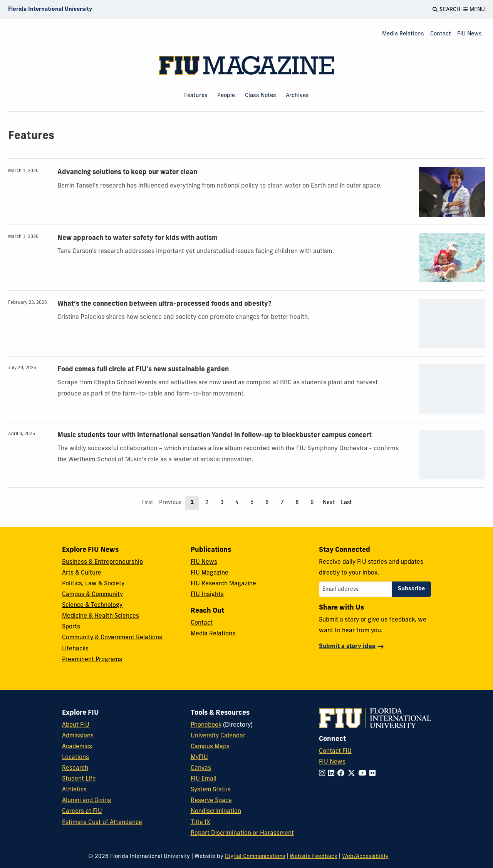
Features (196, 96)
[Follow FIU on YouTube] (364, 774)
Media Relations (403, 34)
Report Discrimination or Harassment (242, 833)
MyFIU (199, 757)
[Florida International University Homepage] (50, 10)
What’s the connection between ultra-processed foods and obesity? (164, 304)
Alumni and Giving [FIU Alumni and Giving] (87, 801)
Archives (297, 96)
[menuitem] (403, 34)
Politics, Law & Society (93, 584)
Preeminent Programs (92, 660)
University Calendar (218, 736)
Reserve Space (211, 801)
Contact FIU (335, 751)
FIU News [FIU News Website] (332, 762)
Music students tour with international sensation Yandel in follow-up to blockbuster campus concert (215, 435)
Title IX (200, 823)
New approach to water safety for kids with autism (138, 238)
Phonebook (206, 725)
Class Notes (261, 96)
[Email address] (355, 589)
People (226, 96)
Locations (75, 757)
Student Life (79, 779)
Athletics (74, 790)
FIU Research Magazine (223, 584)
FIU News (470, 34)
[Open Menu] (474, 10)
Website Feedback (314, 857)
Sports (71, 627)
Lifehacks (75, 649)
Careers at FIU (82, 811)
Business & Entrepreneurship (102, 562)
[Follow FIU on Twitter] (353, 774)
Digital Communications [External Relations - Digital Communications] (255, 857)
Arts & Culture (82, 573)
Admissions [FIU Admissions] (78, 736)
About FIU (76, 725)
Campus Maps (210, 747)
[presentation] (452, 192)
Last (346, 503)
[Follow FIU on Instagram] (324, 774)
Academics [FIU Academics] (77, 747)
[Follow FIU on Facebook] (343, 774)
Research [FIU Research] (75, 768)
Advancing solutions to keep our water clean (127, 172)
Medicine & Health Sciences (101, 616)
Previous (170, 503)
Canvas (201, 768)
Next (329, 503)
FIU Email (204, 779)
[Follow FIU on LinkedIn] (333, 774)
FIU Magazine (210, 573)
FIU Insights (207, 595)
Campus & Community (92, 595)
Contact (441, 34)
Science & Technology (92, 605)
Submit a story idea (347, 647)
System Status (211, 790)
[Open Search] (446, 10)
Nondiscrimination (216, 811)
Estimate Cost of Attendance (102, 823)
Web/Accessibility (365, 857)
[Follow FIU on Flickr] (374, 774)
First (147, 503)
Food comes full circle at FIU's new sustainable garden (143, 369)
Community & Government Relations (112, 638)
